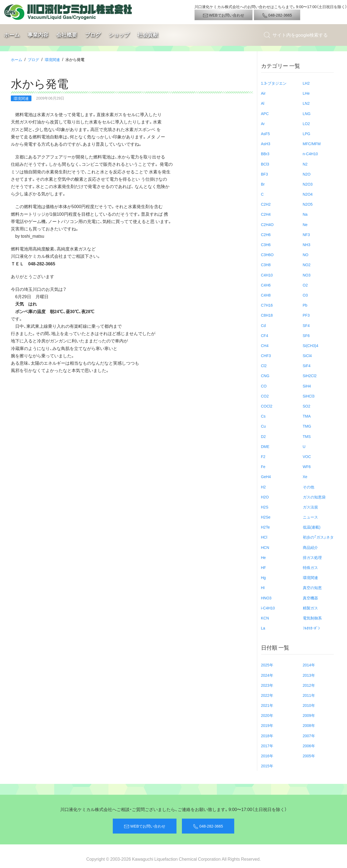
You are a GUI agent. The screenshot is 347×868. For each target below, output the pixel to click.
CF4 (265, 335)
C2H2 (266, 204)
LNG (307, 113)
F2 (263, 456)
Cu (264, 426)
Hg (264, 577)
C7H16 (267, 305)
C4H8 (266, 295)
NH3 (307, 244)
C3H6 (266, 244)
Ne (305, 224)
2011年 (309, 695)
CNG (265, 376)
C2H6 (266, 234)
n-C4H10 (310, 154)
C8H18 (267, 315)
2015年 (267, 766)
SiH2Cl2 (310, 376)
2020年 (267, 715)
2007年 (309, 736)
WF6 (307, 466)
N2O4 (308, 194)
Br (263, 184)
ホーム (12, 35)
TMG (307, 426)
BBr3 (265, 154)
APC (265, 113)
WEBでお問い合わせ (224, 15)
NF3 (306, 234)
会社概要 (67, 35)
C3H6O (267, 255)
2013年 (309, 675)
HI (263, 587)
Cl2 (264, 365)
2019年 (267, 725)
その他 (309, 487)
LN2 (306, 103)
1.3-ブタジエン (274, 83)
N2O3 (308, 184)
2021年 (267, 705)
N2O (307, 174)
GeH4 (266, 476)
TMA (307, 416)
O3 (305, 295)
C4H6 (266, 285)
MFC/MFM (312, 144)
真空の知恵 (312, 587)
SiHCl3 (309, 396)
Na (305, 214)
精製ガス (310, 608)
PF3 (306, 315)
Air (263, 93)
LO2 (306, 123)
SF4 (306, 325)
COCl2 (267, 406)
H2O (265, 497)
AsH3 (266, 144)
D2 (264, 436)
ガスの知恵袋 (314, 497)
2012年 (309, 685)
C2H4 (266, 214)
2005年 (309, 756)
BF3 (265, 174)
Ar (263, 123)
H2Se (266, 517)
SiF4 (307, 365)
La (263, 628)
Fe (263, 466)
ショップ (119, 35)
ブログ (93, 35)
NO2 (307, 265)
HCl (264, 537)
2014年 (309, 665)
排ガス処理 (312, 557)
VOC (307, 456)
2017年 (267, 746)
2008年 (309, 725)
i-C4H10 (268, 608)
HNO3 (266, 598)
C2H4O (267, 224)
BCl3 (265, 164)
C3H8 (266, 265)
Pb (305, 305)
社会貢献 (148, 35)
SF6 (306, 335)
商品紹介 (310, 547)
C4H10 (267, 275)
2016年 (267, 756)
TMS (307, 436)
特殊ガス (310, 567)
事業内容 (38, 35)
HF (264, 567)
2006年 (309, 746)
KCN (265, 618)
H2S (265, 507)
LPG (307, 133)
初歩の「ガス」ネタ (318, 537)
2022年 (267, 695)
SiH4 (307, 386)
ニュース (310, 517)
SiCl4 (307, 355)
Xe (305, 476)
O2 (305, 285)
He (264, 557)
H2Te (266, 527)
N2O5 (308, 204)
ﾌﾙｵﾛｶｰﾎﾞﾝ (311, 628)
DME (265, 446)
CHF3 (266, 355)
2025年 (267, 665)
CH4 (265, 345)
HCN (265, 547)
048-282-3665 (277, 15)
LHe (306, 93)
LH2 (306, 83)
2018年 (267, 736)
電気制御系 (312, 618)
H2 (264, 487)
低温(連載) (312, 527)
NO (306, 255)
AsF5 (266, 133)
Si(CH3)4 (311, 345)
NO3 (307, 275)
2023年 (267, 685)
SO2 (307, 406)
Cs (263, 416)
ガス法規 (310, 507)
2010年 (309, 705)
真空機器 (310, 598)
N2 (305, 164)
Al (263, 103)
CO (264, 386)
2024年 (267, 675)
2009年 (309, 715)
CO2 (265, 396)
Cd (264, 325)
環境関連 (52, 59)
